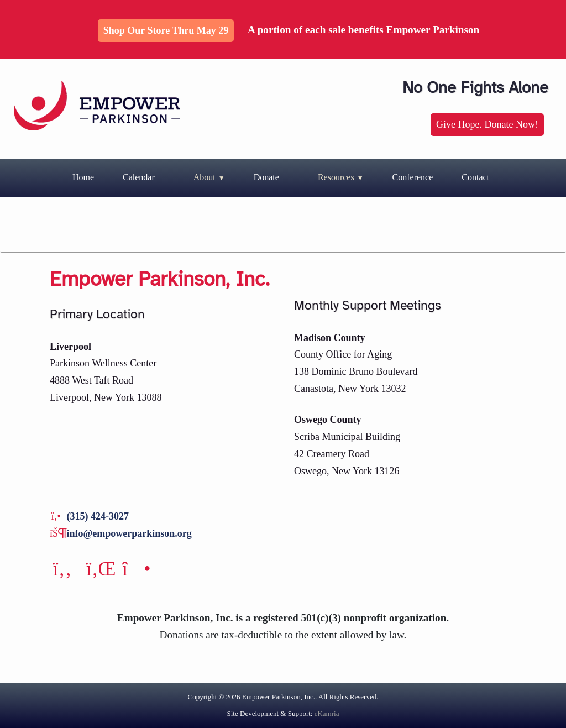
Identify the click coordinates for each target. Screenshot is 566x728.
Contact (475, 177)
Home (83, 177)
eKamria (327, 713)
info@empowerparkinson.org (129, 533)
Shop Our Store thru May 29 (166, 30)
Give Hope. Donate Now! (487, 124)
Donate (266, 177)
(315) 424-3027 (98, 516)
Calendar (139, 177)
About (205, 177)
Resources (336, 177)
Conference (413, 177)
